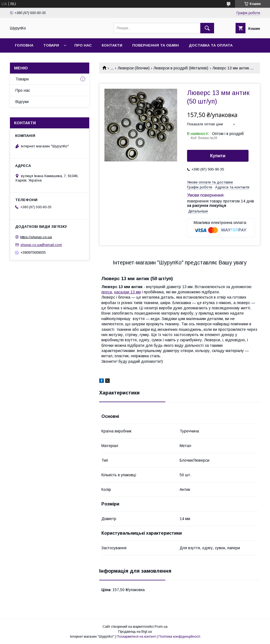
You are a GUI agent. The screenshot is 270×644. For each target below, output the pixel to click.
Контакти (112, 45)
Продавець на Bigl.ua (135, 632)
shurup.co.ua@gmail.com (41, 245)
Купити (218, 156)
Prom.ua (161, 627)
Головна (24, 45)
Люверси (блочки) (134, 68)
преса (107, 292)
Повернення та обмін (156, 45)
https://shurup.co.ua (36, 237)
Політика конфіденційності (179, 637)
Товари (51, 45)
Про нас (83, 45)
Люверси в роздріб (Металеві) (181, 68)
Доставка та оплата (211, 45)
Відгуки (22, 102)
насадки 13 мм (127, 292)
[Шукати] (207, 28)
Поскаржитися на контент (136, 637)
